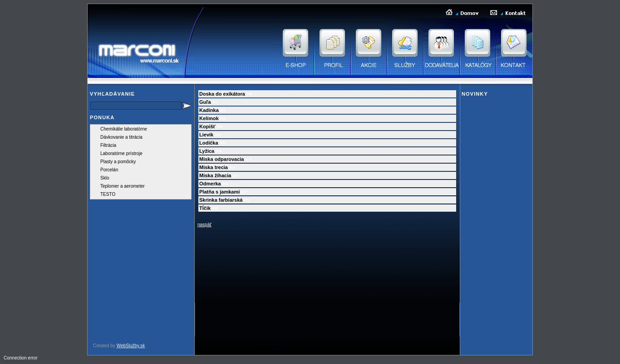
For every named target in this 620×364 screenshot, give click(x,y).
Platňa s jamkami (219, 192)
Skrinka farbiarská (221, 200)
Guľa (205, 102)
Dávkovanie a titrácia (121, 137)
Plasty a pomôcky (118, 162)
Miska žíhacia (215, 175)
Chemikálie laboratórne (124, 129)
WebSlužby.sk (131, 346)
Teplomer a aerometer (123, 186)
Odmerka (210, 184)
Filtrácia (108, 145)
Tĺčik (205, 208)
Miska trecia (214, 167)
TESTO (108, 194)
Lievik (206, 135)
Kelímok (209, 118)
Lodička (209, 143)
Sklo (105, 178)
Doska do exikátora (222, 94)
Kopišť (207, 126)
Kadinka (209, 110)
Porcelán (109, 170)
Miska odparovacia (221, 159)
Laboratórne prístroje (121, 153)
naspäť (204, 225)
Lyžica (207, 151)
